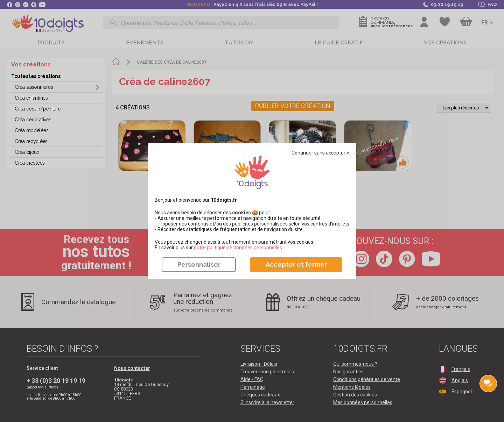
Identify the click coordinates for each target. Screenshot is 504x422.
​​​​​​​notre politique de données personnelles (238, 248)
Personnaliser (199, 264)
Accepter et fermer (296, 264)
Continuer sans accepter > (320, 153)
